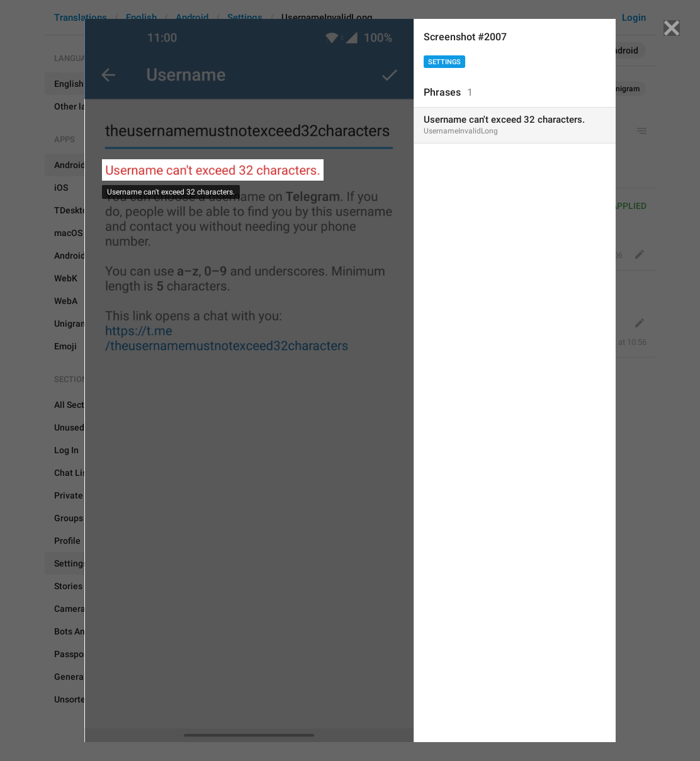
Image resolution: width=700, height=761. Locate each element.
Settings (444, 62)
